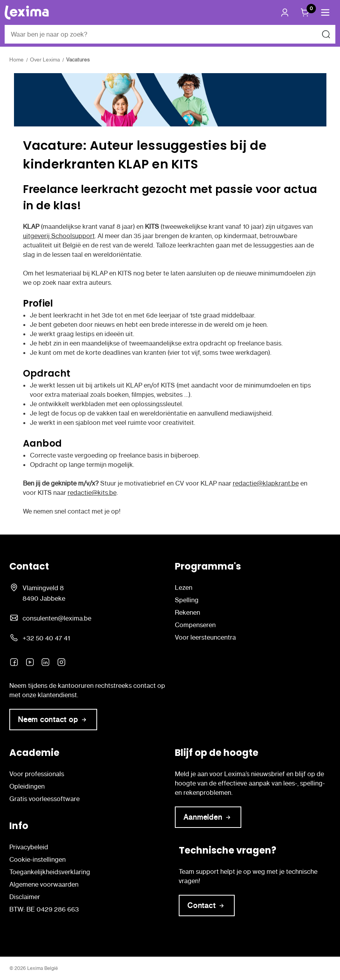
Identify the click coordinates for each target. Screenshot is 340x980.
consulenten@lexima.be (57, 618)
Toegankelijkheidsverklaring (50, 872)
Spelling (187, 600)
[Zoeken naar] (326, 34)
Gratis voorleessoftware (44, 799)
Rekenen (187, 612)
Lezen (184, 587)
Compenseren (195, 625)
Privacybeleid (29, 847)
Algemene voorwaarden (44, 884)
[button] (325, 12)
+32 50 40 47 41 (46, 638)
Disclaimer (25, 897)
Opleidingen (27, 786)
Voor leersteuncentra (205, 637)
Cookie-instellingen (37, 859)
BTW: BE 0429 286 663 (44, 909)
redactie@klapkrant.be (266, 483)
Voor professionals (37, 774)
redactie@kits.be (92, 493)
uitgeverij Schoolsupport (59, 236)
